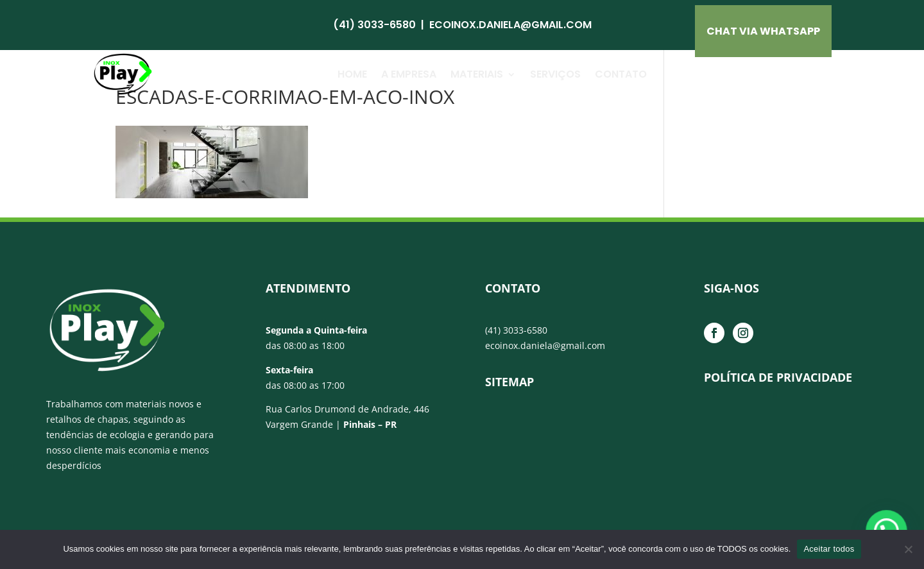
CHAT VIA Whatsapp (763, 31)
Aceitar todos (829, 549)
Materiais (477, 74)
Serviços (555, 74)
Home (352, 74)
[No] (908, 549)
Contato (621, 74)
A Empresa (409, 74)
